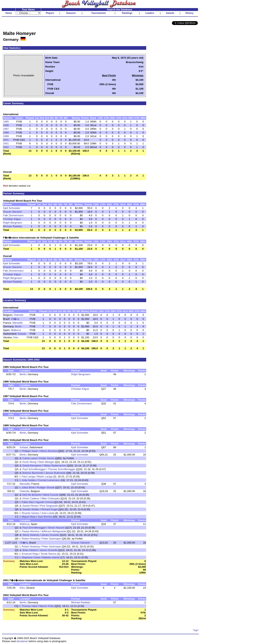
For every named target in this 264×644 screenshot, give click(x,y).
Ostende (19, 315)
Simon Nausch (56, 528)
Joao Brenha (45, 517)
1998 (6, 133)
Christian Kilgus (12, 219)
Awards (170, 13)
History (189, 13)
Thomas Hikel (29, 606)
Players (50, 13)
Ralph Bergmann (13, 223)
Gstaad (22, 334)
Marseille (18, 323)
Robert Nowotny (31, 539)
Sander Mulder (31, 509)
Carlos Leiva (30, 458)
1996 (6, 125)
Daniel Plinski (30, 506)
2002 (6, 147)
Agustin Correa (44, 502)
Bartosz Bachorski (33, 473)
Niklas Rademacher (55, 466)
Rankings (127, 13)
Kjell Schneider (12, 208)
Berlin (18, 326)
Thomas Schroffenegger (62, 469)
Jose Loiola (48, 513)
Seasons (71, 13)
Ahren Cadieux (31, 498)
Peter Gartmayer (52, 539)
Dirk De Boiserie (32, 495)
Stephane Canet (31, 557)
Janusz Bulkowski (55, 473)
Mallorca (16, 330)
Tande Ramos (49, 554)
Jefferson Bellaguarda (53, 531)
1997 (6, 129)
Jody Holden (29, 480)
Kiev (16, 337)
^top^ (196, 630)
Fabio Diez (28, 502)
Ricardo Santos (30, 513)
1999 (6, 136)
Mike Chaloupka (51, 498)
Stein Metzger (46, 462)
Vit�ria (15, 319)
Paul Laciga (28, 477)
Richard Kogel (49, 509)
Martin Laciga (45, 477)
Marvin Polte (46, 606)
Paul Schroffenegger (34, 469)
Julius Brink (28, 487)
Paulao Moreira (30, 531)
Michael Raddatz (13, 226)
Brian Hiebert (30, 550)
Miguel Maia (29, 517)
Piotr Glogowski (49, 506)
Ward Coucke (51, 495)
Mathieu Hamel (51, 557)
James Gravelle (50, 535)
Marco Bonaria (49, 451)
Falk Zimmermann (13, 215)
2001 (6, 140)
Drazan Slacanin (12, 212)
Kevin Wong (29, 462)
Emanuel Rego (30, 554)
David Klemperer (32, 466)
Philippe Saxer (30, 451)
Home (9, 13)
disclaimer (22, 641)
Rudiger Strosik (46, 487)
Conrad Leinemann (49, 480)
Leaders (150, 13)
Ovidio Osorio (47, 458)
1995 (6, 122)
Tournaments (99, 13)
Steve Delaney (31, 535)
